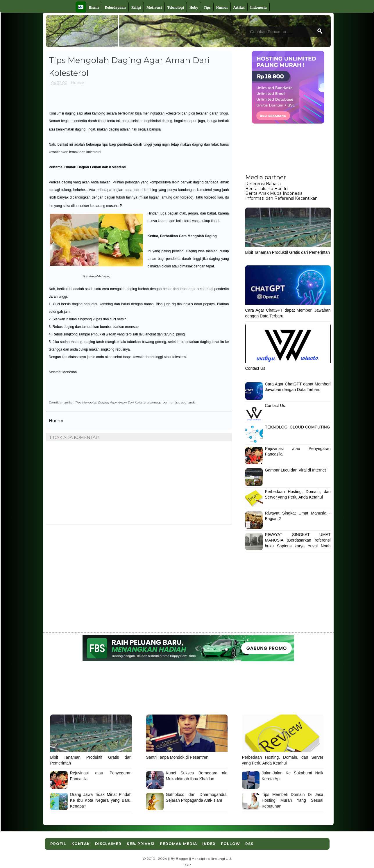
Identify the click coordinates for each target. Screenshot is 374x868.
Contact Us (255, 368)
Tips (207, 7)
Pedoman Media (178, 844)
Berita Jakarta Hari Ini (267, 189)
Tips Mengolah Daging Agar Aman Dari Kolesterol (112, 402)
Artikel (239, 7)
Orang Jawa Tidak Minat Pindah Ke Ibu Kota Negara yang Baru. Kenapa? (101, 800)
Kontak (81, 844)
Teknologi (176, 7)
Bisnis (94, 7)
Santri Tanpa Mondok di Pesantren (177, 757)
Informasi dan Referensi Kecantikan (281, 198)
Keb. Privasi (141, 844)
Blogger (182, 859)
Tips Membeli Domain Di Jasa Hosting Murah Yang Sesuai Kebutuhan (293, 800)
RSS (249, 844)
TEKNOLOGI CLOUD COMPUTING (298, 427)
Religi (136, 7)
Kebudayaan (115, 7)
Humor (222, 7)
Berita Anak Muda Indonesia (274, 193)
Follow (230, 844)
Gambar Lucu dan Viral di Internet (296, 470)
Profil (58, 844)
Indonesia (258, 7)
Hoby (194, 7)
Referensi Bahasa (263, 184)
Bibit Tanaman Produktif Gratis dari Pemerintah (288, 252)
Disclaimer (108, 844)
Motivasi (154, 7)
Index (209, 844)
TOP (187, 865)
